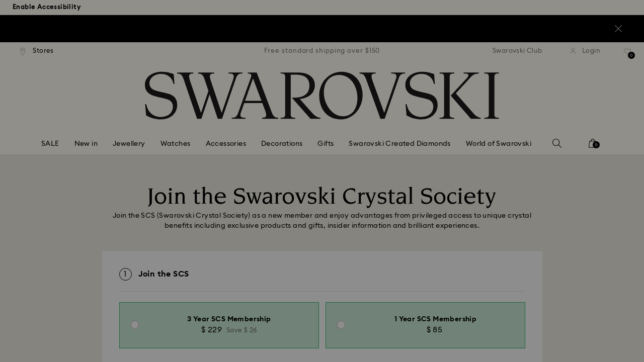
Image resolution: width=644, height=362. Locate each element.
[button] (488, 122)
